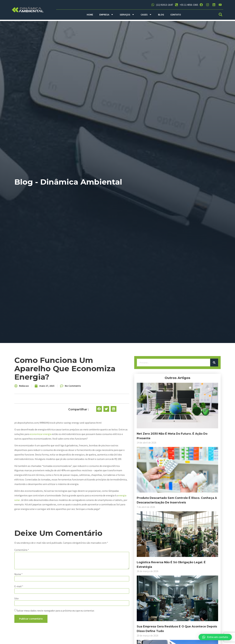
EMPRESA (106, 15)
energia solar (157, 491)
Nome (82, 568)
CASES (146, 15)
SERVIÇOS (127, 15)
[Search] (66, 367)
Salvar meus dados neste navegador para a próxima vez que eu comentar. (119, 607)
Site (80, 594)
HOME (90, 15)
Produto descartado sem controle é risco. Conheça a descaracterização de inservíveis (42, 476)
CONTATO (176, 15)
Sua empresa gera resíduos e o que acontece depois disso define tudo (43, 577)
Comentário (85, 541)
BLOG (161, 15)
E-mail (82, 581)
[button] (221, 15)
